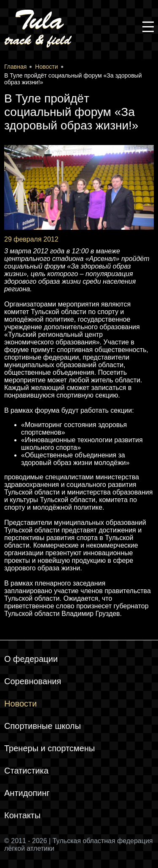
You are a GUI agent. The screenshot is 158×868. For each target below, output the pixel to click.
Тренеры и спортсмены (50, 748)
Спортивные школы (43, 726)
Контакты (22, 815)
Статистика (26, 771)
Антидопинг (27, 793)
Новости (20, 704)
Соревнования (33, 681)
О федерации (31, 659)
